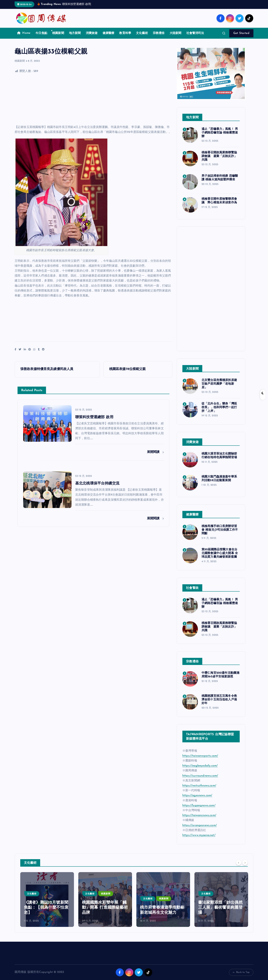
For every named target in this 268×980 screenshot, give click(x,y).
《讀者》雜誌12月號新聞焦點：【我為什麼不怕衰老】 (46, 908)
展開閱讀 (155, 452)
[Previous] (239, 862)
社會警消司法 (195, 33)
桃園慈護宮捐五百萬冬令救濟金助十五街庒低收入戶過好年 (219, 700)
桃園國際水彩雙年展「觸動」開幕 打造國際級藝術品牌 (105, 908)
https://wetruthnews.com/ (199, 786)
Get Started (241, 33)
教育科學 (125, 33)
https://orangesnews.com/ (200, 825)
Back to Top (241, 972)
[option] (47, 900)
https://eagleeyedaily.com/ (200, 766)
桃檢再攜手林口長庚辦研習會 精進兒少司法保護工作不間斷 (220, 530)
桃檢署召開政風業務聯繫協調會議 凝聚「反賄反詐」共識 (219, 156)
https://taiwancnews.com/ (199, 815)
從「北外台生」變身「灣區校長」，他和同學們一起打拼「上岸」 (219, 407)
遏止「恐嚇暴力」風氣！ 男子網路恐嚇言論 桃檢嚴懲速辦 (220, 133)
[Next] (245, 862)
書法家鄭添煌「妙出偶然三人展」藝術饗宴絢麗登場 (220, 908)
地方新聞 (75, 33)
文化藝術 (142, 33)
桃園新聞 (58, 33)
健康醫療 (109, 33)
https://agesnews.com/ (197, 795)
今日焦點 (41, 33)
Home (24, 33)
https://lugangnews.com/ (199, 806)
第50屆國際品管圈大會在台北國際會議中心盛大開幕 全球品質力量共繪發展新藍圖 (220, 553)
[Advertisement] (93, 99)
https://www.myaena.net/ (199, 835)
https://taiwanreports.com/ (200, 756)
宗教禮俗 (159, 33)
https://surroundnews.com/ (200, 776)
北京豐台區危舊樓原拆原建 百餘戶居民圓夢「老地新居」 (219, 384)
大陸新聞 (176, 33)
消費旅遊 (92, 33)
